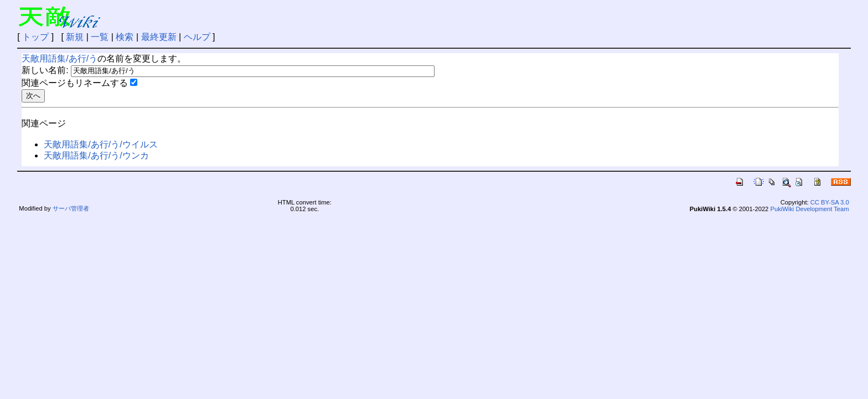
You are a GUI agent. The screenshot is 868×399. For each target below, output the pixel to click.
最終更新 (159, 37)
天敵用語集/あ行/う (60, 58)
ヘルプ (197, 37)
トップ (35, 37)
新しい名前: (45, 70)
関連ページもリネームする (75, 83)
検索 (125, 37)
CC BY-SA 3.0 (830, 202)
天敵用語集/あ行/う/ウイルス (100, 144)
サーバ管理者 (71, 208)
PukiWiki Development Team (809, 209)
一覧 (100, 37)
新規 (75, 37)
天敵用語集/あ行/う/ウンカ (96, 155)
